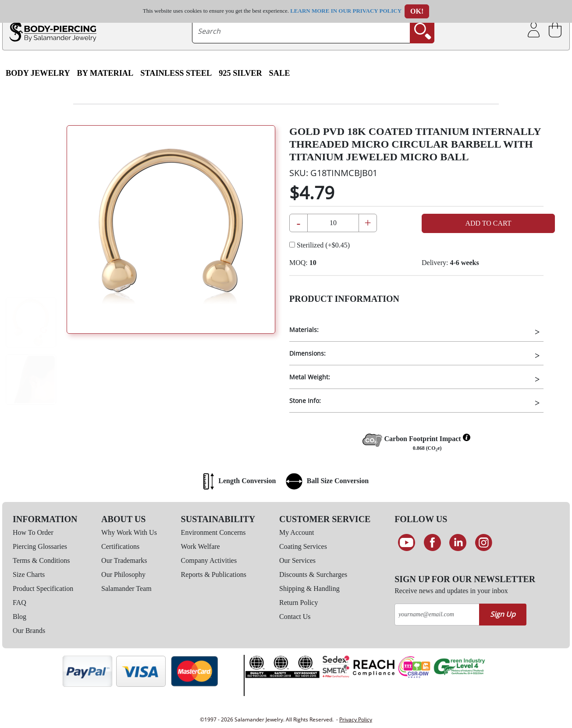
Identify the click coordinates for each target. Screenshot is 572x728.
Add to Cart (488, 223)
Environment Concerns (213, 532)
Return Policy (298, 603)
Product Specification (43, 588)
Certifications (120, 546)
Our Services (297, 560)
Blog (20, 617)
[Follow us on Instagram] (484, 543)
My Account (297, 532)
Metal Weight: (310, 377)
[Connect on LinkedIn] (458, 543)
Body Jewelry (38, 73)
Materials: (304, 330)
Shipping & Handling (309, 588)
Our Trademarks (124, 560)
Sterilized (320, 245)
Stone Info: (305, 401)
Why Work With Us (129, 532)
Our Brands (29, 631)
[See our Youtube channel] (407, 543)
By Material (105, 73)
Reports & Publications (214, 574)
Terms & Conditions (41, 560)
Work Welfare (201, 546)
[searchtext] (301, 31)
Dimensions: (307, 353)
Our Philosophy (123, 574)
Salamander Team (126, 588)
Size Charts (29, 574)
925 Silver (240, 73)
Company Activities (209, 560)
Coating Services (303, 546)
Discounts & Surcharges (313, 574)
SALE (280, 73)
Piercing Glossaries (40, 546)
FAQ (20, 603)
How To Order (33, 532)
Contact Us (295, 617)
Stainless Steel (176, 73)
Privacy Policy (356, 719)
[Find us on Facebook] (432, 543)
